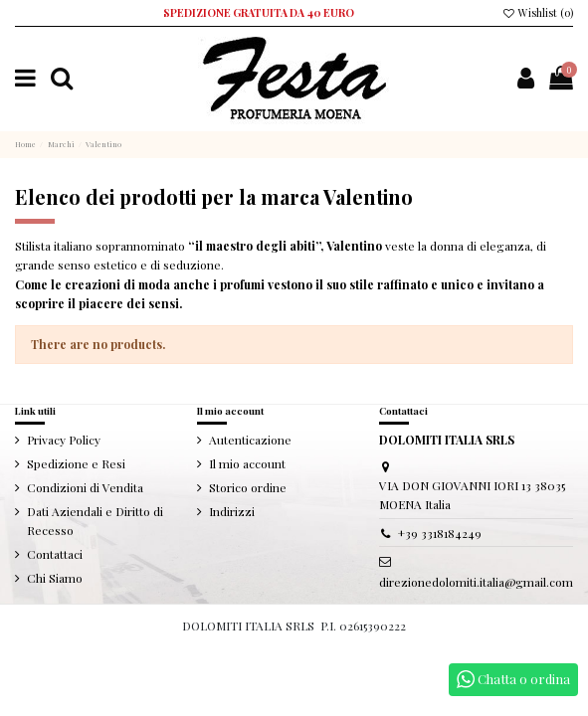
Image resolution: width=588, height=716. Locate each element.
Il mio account (247, 463)
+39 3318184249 (440, 533)
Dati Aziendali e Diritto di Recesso (95, 521)
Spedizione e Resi (76, 463)
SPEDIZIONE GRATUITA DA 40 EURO (259, 13)
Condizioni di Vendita (85, 487)
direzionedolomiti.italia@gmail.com (476, 582)
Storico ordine (248, 487)
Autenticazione (250, 440)
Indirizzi (232, 511)
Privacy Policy (64, 440)
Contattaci (55, 554)
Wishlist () (537, 13)
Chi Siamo (55, 578)
